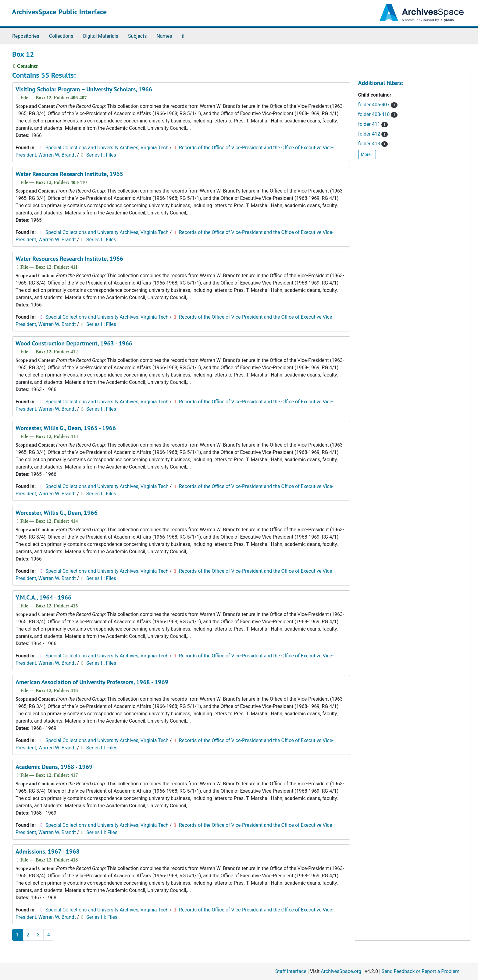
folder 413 (373, 144)
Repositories (26, 36)
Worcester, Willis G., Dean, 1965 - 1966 (66, 428)
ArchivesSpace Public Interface (59, 12)
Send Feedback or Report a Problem (421, 971)
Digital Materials (101, 36)
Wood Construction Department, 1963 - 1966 (74, 343)
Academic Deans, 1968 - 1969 (54, 767)
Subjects (137, 36)
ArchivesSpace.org (341, 971)
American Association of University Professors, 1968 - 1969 (92, 682)
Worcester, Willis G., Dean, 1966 (57, 513)
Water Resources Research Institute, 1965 (69, 174)
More (367, 154)
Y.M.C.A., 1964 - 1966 (43, 597)
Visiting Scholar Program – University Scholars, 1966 (84, 89)
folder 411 (373, 124)
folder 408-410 (378, 114)
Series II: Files (101, 155)
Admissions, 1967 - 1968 (48, 851)
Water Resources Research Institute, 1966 (69, 259)
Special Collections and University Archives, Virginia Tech (107, 148)
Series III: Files (102, 748)
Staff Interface (291, 971)
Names (164, 36)
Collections (61, 36)
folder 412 (373, 134)
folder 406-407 (378, 105)
